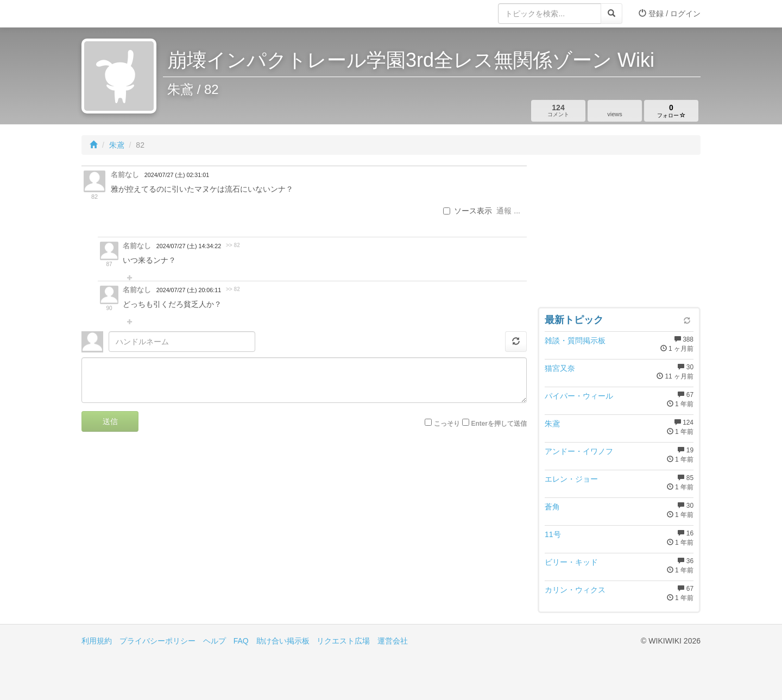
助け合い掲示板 (283, 641)
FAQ (241, 641)
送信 (110, 421)
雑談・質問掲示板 (575, 340)
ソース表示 (468, 211)
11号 (553, 534)
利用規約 (97, 641)
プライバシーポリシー (157, 641)
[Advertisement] (619, 234)
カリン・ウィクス (575, 590)
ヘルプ (215, 641)
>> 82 (233, 245)
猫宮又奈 (560, 368)
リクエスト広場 (343, 641)
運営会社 (393, 641)
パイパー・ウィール (579, 396)
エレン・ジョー (571, 479)
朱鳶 (117, 145)
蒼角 (552, 507)
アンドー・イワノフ (579, 451)
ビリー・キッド (571, 562)
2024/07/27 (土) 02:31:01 (177, 175)
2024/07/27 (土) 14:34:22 (189, 246)
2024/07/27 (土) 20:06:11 (189, 290)
